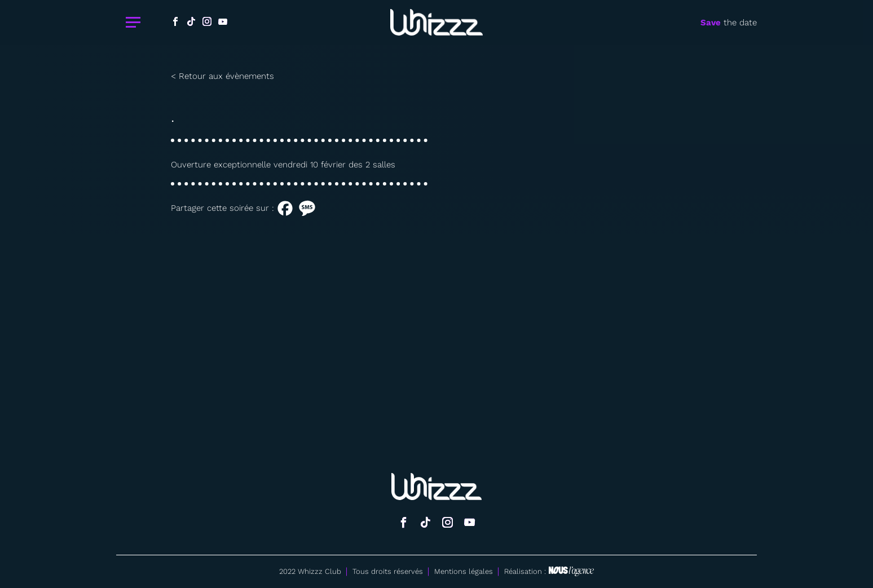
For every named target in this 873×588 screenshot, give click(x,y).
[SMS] (307, 208)
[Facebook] (285, 208)
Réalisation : (549, 571)
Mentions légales (464, 571)
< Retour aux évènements (222, 76)
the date (729, 23)
